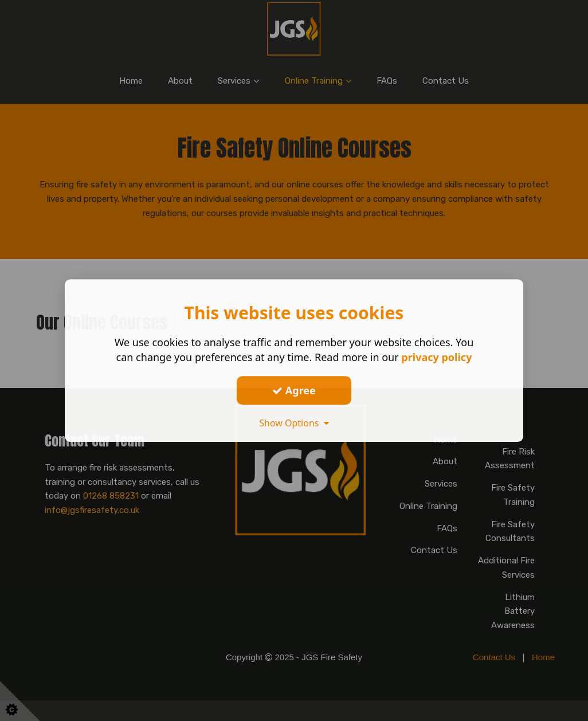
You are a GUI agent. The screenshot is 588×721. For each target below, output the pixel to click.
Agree (294, 390)
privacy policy (436, 357)
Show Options (294, 423)
